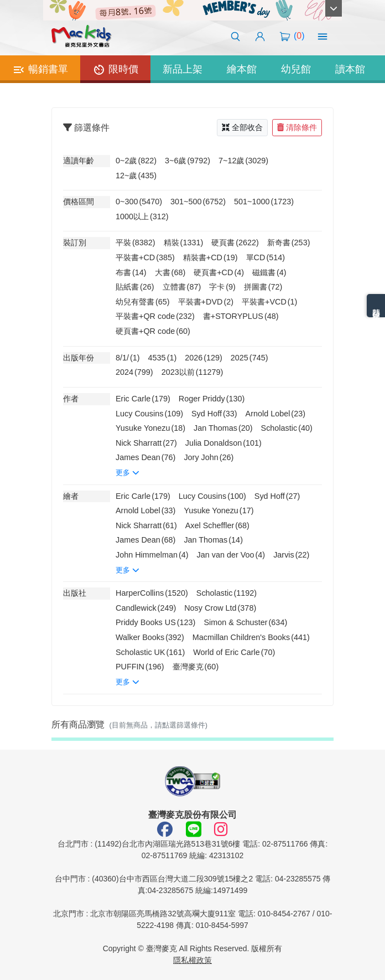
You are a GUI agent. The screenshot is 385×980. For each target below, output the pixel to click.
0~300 (139, 202)
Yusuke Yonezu (150, 428)
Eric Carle (143, 399)
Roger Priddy (212, 399)
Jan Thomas (223, 428)
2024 (134, 372)
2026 (204, 358)
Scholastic (287, 428)
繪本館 (242, 69)
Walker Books (150, 637)
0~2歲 (136, 161)
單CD (266, 257)
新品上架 (183, 69)
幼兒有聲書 (143, 302)
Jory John (209, 457)
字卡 (222, 287)
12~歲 (136, 176)
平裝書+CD (145, 257)
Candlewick (146, 608)
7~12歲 (243, 161)
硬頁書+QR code (153, 331)
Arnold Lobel (275, 414)
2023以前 (192, 372)
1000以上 (142, 216)
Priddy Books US (155, 622)
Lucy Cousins (149, 414)
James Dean (145, 457)
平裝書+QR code (155, 316)
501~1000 (264, 202)
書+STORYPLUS (241, 316)
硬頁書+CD (219, 272)
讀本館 (350, 69)
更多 (128, 473)
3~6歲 (188, 161)
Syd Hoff (214, 414)
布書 (131, 272)
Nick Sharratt (146, 443)
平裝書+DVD (206, 302)
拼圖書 (263, 287)
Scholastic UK (150, 652)
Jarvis (291, 555)
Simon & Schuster (245, 622)
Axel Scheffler (217, 525)
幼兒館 (296, 69)
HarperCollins (152, 593)
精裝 (184, 243)
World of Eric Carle (234, 652)
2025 (249, 358)
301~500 (198, 202)
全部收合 (242, 127)
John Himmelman (152, 555)
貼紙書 (135, 287)
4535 (163, 358)
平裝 (136, 243)
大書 (170, 272)
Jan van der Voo (231, 555)
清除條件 (297, 127)
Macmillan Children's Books (251, 637)
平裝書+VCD (269, 302)
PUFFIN (140, 667)
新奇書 (289, 243)
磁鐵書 (269, 272)
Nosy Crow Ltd (220, 608)
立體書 (182, 287)
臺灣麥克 (196, 667)
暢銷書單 (40, 70)
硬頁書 (235, 243)
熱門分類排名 (376, 306)
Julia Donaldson (223, 443)
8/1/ (128, 358)
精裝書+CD (210, 257)
